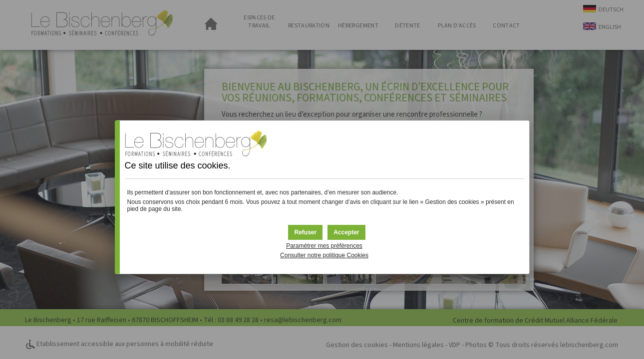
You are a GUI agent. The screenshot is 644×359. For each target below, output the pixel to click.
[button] (346, 232)
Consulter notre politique (324, 255)
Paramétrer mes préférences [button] (324, 246)
